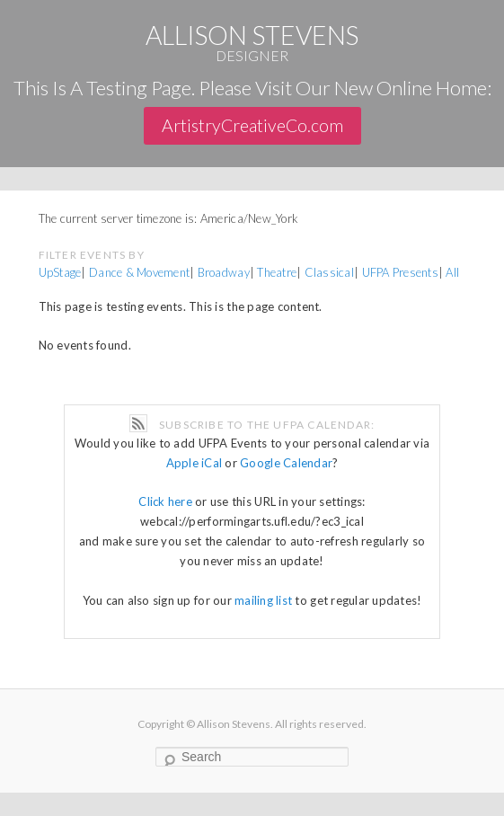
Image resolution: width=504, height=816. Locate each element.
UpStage (60, 272)
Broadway (224, 272)
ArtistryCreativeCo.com (252, 125)
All (452, 272)
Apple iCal (195, 463)
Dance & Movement (139, 272)
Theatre (277, 272)
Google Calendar (286, 463)
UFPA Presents (400, 272)
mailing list (263, 600)
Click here (165, 501)
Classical (329, 272)
